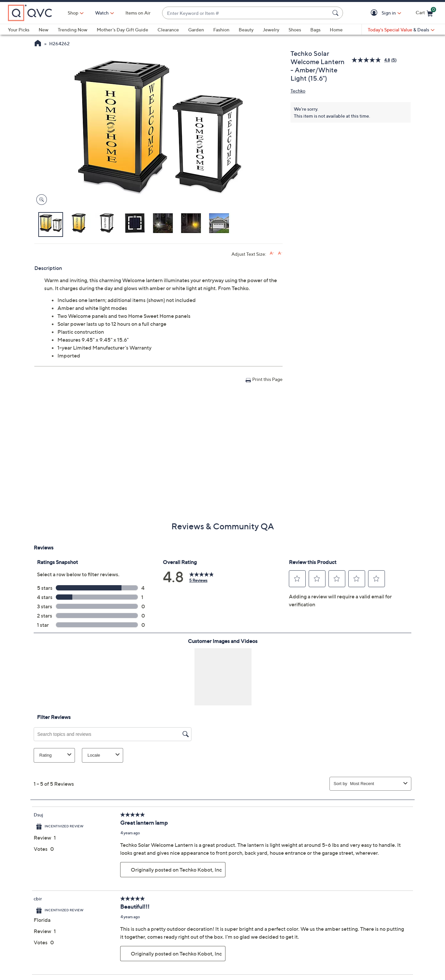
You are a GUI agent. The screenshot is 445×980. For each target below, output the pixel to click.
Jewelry (271, 30)
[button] (375, 13)
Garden (196, 30)
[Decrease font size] (280, 253)
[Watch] (102, 13)
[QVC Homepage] (38, 44)
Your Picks (19, 30)
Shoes (295, 30)
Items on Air (138, 13)
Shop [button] (73, 13)
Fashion (221, 30)
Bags (315, 30)
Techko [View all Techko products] (298, 91)
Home (336, 30)
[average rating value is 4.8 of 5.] (371, 60)
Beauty (246, 30)
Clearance (168, 30)
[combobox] (246, 13)
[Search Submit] (336, 13)
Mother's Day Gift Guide (122, 30)
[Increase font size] (272, 253)
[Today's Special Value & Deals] (401, 30)
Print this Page (267, 379)
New (44, 30)
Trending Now (73, 30)
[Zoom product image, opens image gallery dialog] (40, 200)
